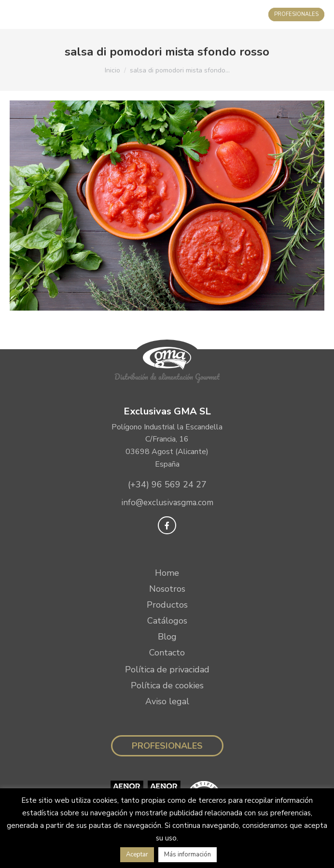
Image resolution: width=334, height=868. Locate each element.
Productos (167, 605)
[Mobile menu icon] (17, 14)
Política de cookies (167, 685)
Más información (188, 854)
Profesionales (167, 746)
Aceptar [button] (137, 854)
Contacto (167, 653)
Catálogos (167, 621)
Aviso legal (167, 701)
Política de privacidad (167, 669)
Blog (167, 637)
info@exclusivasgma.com (167, 503)
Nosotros (167, 589)
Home (167, 573)
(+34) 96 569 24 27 (167, 484)
